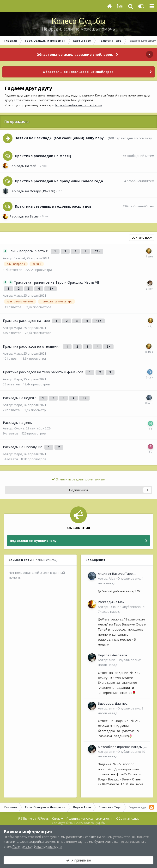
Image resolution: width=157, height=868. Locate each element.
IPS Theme (25, 819)
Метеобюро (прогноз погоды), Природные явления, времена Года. (121, 747)
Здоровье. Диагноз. (113, 703)
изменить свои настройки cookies (30, 842)
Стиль (57, 819)
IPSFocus (43, 819)
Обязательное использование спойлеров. (75, 54)
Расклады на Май (23, 166)
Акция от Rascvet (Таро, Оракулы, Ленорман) (116, 574)
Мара (18, 295)
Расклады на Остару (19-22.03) (32, 191)
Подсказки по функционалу (33, 541)
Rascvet (19, 258)
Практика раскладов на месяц (43, 156)
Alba (112, 578)
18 (99, 321)
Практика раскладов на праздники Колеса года (59, 181)
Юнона (19, 428)
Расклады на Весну (24, 216)
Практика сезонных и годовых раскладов (53, 206)
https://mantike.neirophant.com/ (79, 105)
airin (112, 660)
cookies (91, 837)
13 (51, 289)
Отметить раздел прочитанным (78, 479)
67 (97, 251)
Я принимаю (79, 860)
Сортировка (142, 238)
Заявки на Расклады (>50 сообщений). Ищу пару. (60, 138)
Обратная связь (128, 819)
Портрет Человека (112, 655)
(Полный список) (45, 560)
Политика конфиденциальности (90, 819)
